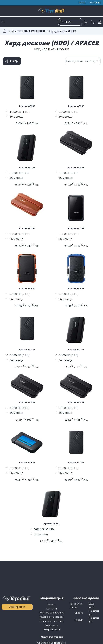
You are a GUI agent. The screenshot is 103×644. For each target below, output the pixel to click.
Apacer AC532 (76, 230)
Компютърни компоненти (29, 32)
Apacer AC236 (27, 107)
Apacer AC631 (76, 290)
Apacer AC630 (27, 290)
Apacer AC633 (27, 465)
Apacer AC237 (27, 169)
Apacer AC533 (76, 169)
